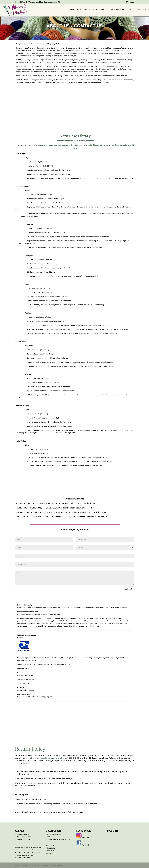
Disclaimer (49, 853)
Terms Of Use (50, 851)
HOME (72, 10)
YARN (79, 10)
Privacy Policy (51, 848)
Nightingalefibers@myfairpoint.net (45, 758)
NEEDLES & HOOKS (99, 10)
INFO (130, 10)
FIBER (86, 10)
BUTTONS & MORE (117, 10)
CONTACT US (141, 10)
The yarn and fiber (23, 67)
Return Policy (50, 845)
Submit (128, 589)
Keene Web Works (59, 865)
